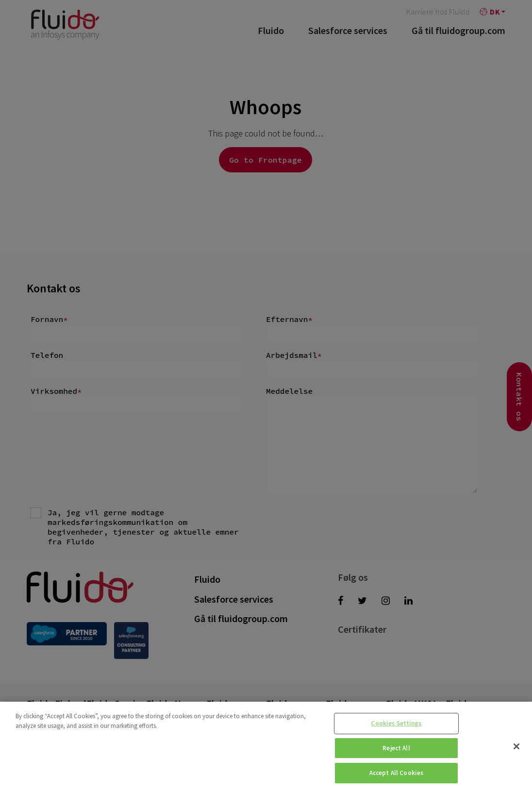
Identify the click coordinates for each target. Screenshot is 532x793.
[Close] (516, 746)
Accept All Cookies (396, 773)
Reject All (396, 748)
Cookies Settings (396, 723)
